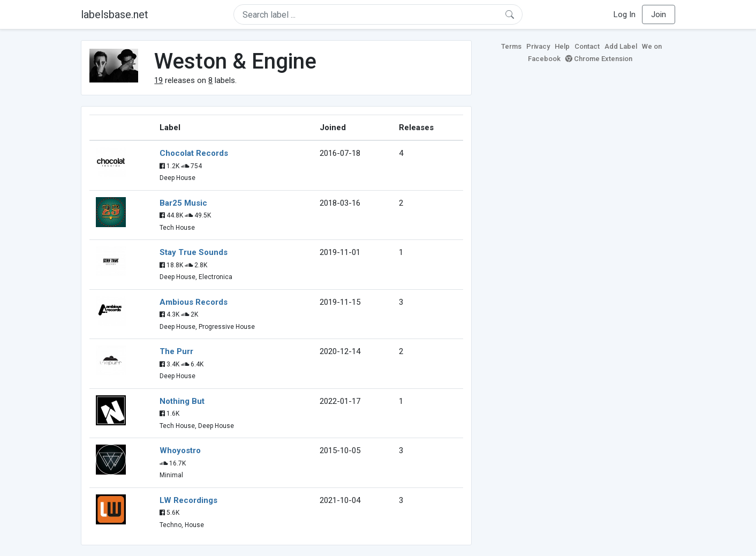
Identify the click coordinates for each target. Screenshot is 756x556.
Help (562, 46)
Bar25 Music (183, 203)
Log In (625, 14)
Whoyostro (180, 450)
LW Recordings (188, 500)
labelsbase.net (115, 14)
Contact (587, 46)
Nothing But (182, 401)
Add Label (621, 46)
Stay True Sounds (194, 252)
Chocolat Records (194, 153)
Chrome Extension (599, 59)
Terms (511, 46)
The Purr (176, 351)
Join (659, 14)
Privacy (538, 46)
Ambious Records (194, 302)
